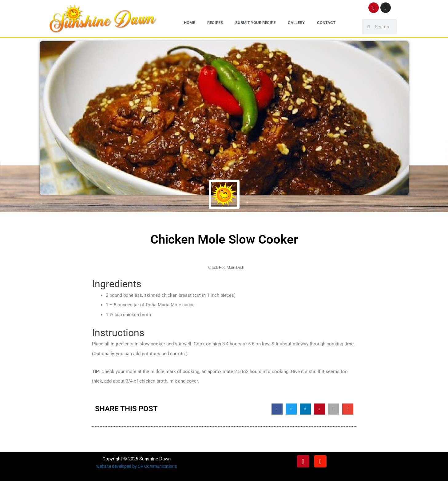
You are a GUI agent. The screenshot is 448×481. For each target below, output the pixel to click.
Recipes (215, 23)
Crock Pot (216, 267)
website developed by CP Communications (136, 466)
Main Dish (235, 267)
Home (189, 23)
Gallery (296, 23)
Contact (326, 23)
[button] (277, 409)
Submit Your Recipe (255, 23)
